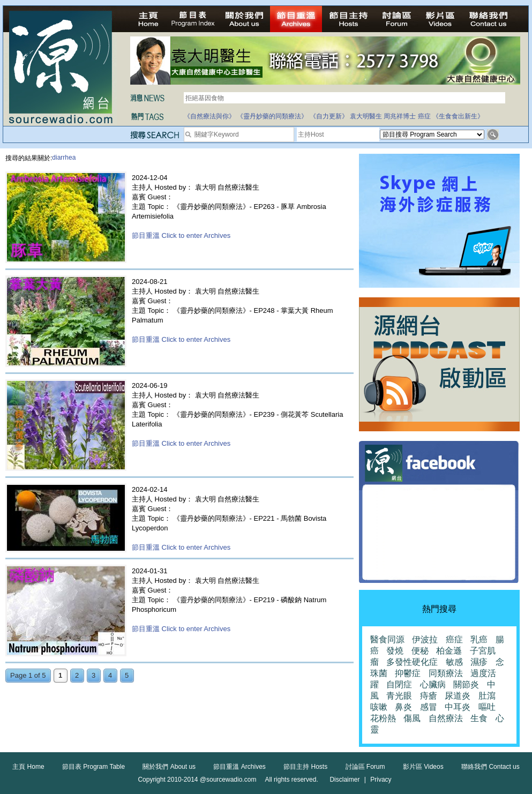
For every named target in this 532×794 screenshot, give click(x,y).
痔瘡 (429, 696)
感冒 (429, 707)
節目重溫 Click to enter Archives (181, 235)
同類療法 (446, 673)
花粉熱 (383, 718)
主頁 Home (28, 767)
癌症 (424, 116)
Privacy (381, 780)
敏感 (454, 662)
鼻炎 (403, 707)
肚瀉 (487, 696)
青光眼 (399, 696)
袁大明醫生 (366, 116)
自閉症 (399, 684)
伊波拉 (425, 639)
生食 (479, 718)
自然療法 (446, 718)
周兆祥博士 (400, 116)
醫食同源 (387, 639)
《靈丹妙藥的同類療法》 (272, 116)
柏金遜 (449, 651)
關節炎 (466, 684)
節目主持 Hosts (305, 767)
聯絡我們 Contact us (490, 767)
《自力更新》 (329, 116)
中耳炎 (458, 707)
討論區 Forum (365, 767)
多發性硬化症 (412, 662)
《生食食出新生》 (458, 116)
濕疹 (479, 662)
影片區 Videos (423, 767)
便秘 (420, 651)
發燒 (395, 651)
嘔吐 (487, 707)
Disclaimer (344, 780)
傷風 (412, 718)
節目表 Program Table (93, 767)
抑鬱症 (408, 673)
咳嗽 (379, 707)
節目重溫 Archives (239, 767)
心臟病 (433, 684)
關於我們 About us (169, 767)
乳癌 (479, 639)
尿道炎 (458, 696)
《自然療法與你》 (209, 116)
